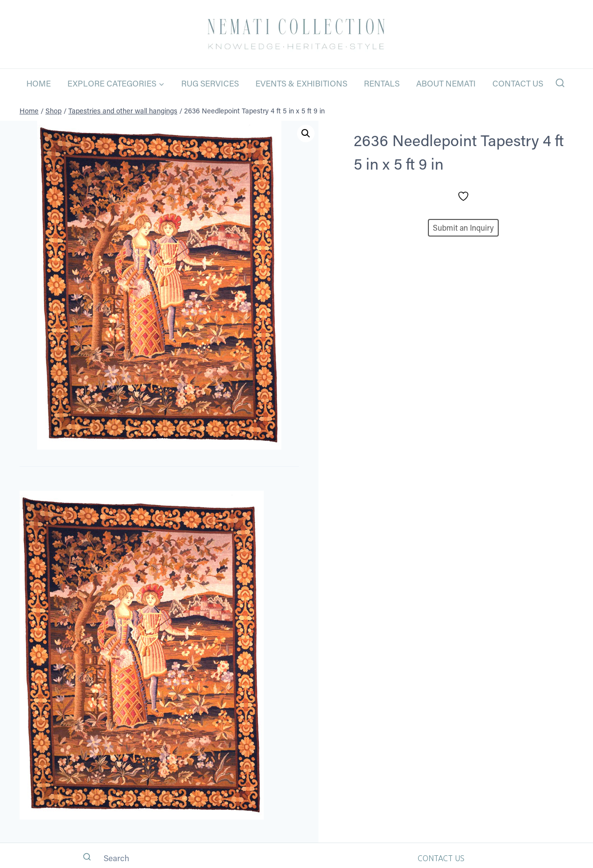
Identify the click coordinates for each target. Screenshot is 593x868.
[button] (306, 133)
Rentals (382, 83)
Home (39, 83)
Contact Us (518, 83)
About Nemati (446, 83)
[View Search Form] (560, 83)
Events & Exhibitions (301, 83)
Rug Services (210, 83)
